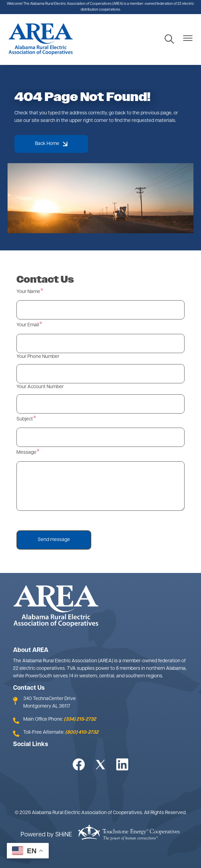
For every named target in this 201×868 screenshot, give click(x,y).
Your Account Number (40, 387)
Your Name (28, 292)
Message (26, 453)
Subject (25, 419)
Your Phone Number (38, 357)
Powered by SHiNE (46, 835)
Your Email (28, 325)
